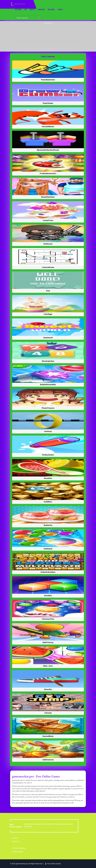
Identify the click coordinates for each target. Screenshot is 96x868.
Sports (41, 10)
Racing (51, 10)
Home (15, 838)
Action (18, 10)
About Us (16, 841)
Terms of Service (19, 848)
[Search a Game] (40, 18)
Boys (32, 10)
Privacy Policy (18, 852)
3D (26, 10)
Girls (60, 10)
